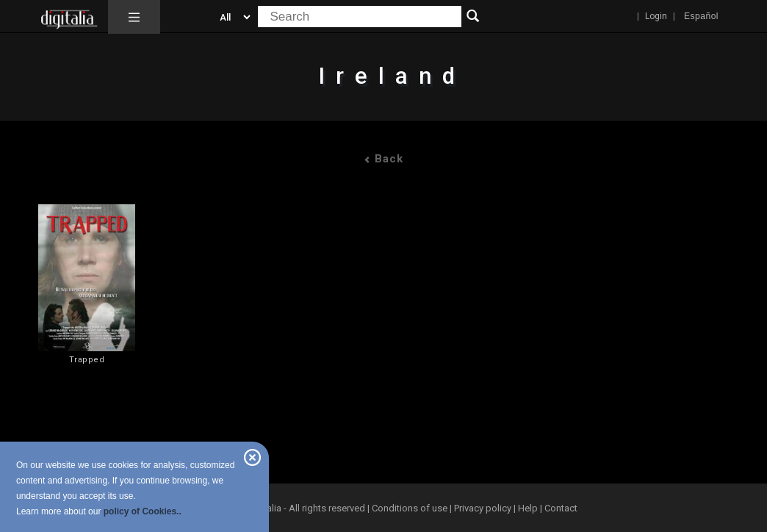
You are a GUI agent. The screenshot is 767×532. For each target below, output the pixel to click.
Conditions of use (411, 508)
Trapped (87, 360)
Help (528, 508)
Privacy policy (483, 508)
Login (656, 16)
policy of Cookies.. (143, 511)
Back (383, 159)
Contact (561, 508)
